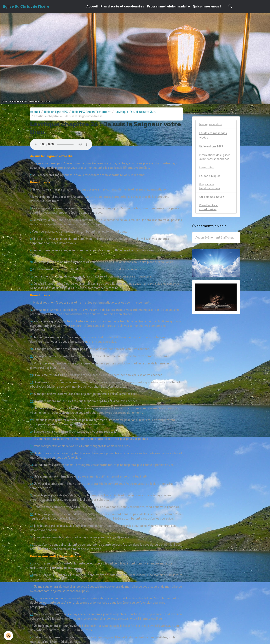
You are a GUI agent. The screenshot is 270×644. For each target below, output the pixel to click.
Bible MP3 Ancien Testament (91, 112)
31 (32, 465)
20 (32, 364)
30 (32, 453)
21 (32, 375)
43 (32, 598)
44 (32, 614)
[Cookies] (9, 635)
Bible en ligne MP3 (56, 112)
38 (32, 537)
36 (32, 514)
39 (32, 545)
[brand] (26, 6)
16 (32, 321)
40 (32, 564)
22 (32, 382)
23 (32, 394)
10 (32, 262)
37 (32, 526)
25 (32, 408)
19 (32, 356)
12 (32, 277)
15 (32, 310)
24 (32, 401)
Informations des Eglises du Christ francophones (216, 158)
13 (32, 284)
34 (32, 495)
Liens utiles (207, 169)
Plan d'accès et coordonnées (122, 7)
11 (31, 269)
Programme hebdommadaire (168, 7)
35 (32, 507)
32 (32, 477)
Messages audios (211, 124)
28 (32, 439)
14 (32, 303)
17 (31, 337)
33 (32, 484)
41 (32, 575)
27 (32, 432)
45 (32, 626)
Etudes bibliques (210, 178)
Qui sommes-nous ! (207, 7)
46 (32, 637)
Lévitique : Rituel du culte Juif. (136, 112)
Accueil (92, 7)
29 (32, 446)
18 (32, 349)
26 (32, 420)
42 (32, 587)
